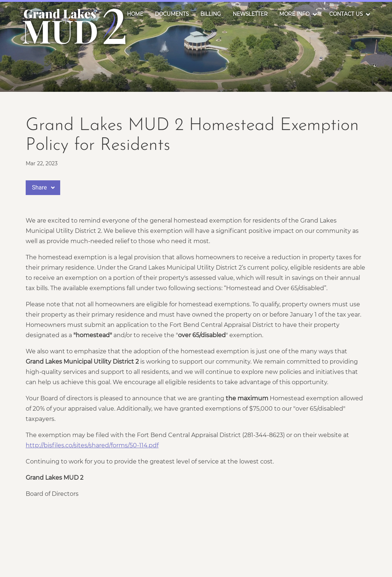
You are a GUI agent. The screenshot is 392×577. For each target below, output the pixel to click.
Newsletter (250, 14)
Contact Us (346, 14)
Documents (172, 14)
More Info (294, 14)
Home (135, 14)
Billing (211, 14)
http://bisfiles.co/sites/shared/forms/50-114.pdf (92, 445)
